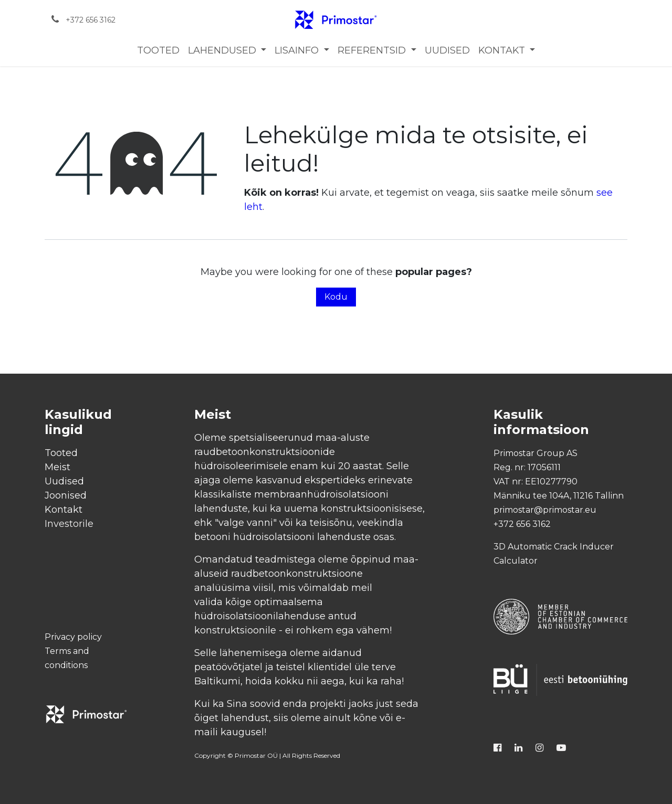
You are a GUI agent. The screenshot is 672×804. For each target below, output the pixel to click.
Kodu (336, 297)
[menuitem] (158, 51)
